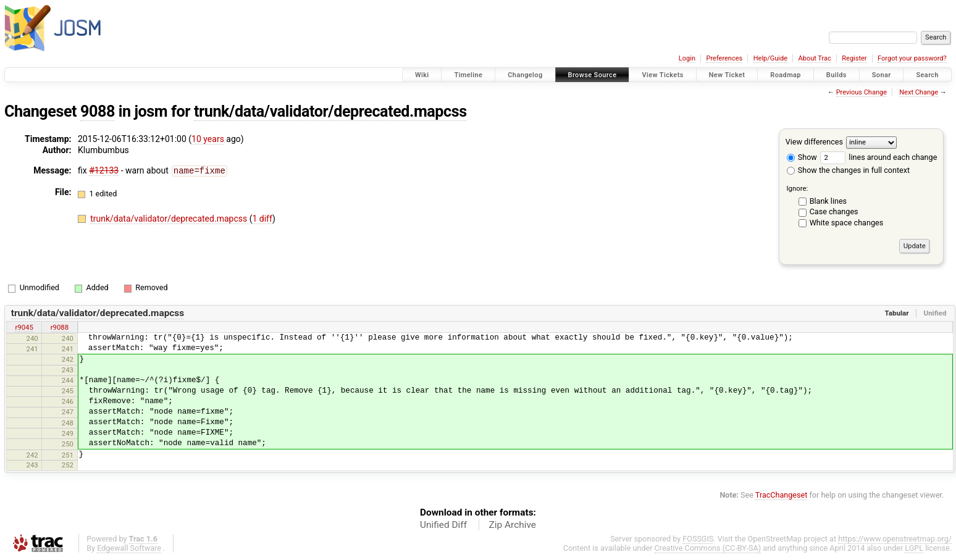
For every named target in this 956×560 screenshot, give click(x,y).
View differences (814, 142)
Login (687, 58)
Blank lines (828, 201)
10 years (208, 139)
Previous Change (862, 92)
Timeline (468, 75)
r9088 (60, 327)
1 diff (262, 218)
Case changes (834, 211)
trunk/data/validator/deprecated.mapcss (330, 111)
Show (802, 157)
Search (927, 75)
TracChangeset (782, 495)
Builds (836, 75)
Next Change (919, 92)
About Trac (815, 58)
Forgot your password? (912, 58)
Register (854, 58)
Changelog (525, 75)
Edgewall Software (129, 548)
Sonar (882, 75)
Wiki (422, 75)
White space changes (847, 223)
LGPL (914, 548)
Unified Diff (443, 525)
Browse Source (593, 75)
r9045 (24, 327)
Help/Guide (770, 58)
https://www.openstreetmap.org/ (895, 539)
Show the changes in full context (848, 170)
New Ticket (727, 75)
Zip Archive (513, 525)
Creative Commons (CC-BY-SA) (708, 548)
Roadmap (786, 75)
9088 (98, 111)
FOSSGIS (698, 539)
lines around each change (878, 157)
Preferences (724, 58)
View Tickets (662, 75)
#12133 (104, 170)
